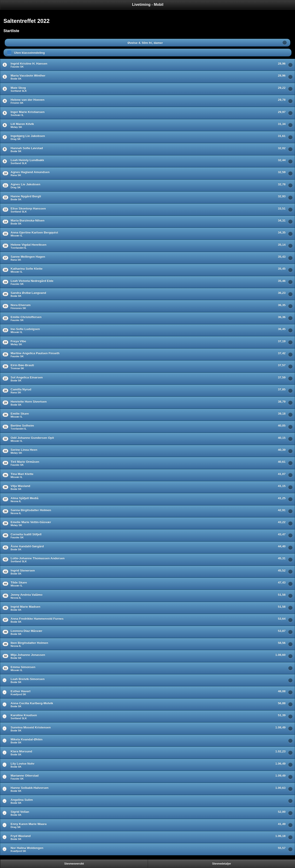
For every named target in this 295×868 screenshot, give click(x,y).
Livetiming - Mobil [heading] (148, 4)
